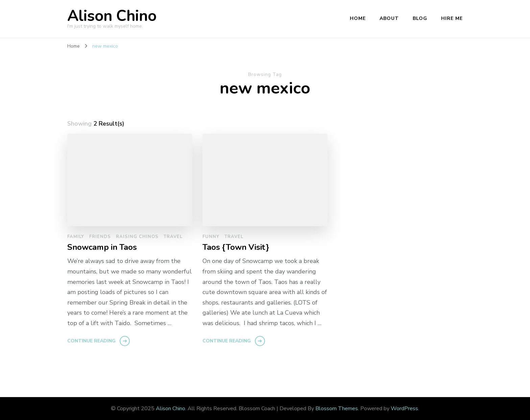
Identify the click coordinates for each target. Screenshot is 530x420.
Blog (420, 18)
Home (358, 18)
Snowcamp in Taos (102, 247)
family (76, 237)
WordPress (404, 409)
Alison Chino (112, 16)
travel (173, 237)
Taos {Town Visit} (236, 247)
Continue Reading (91, 341)
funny (211, 237)
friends (100, 237)
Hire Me (452, 18)
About (389, 18)
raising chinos (137, 237)
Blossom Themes (337, 409)
